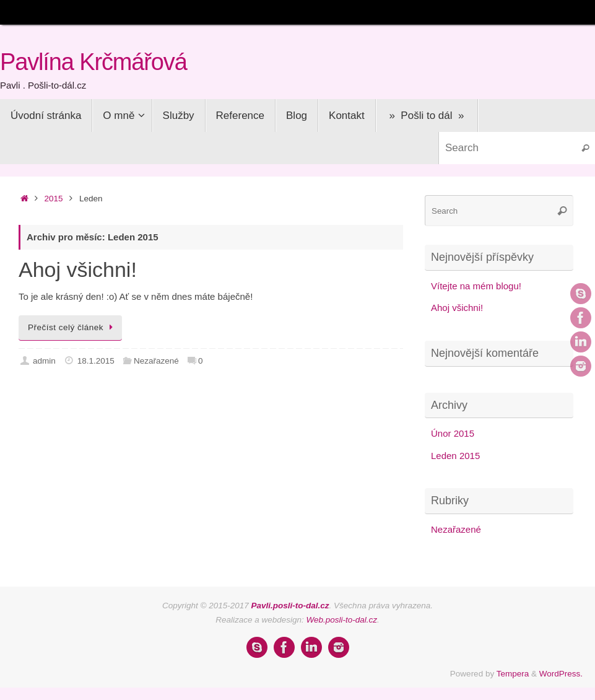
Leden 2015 (455, 456)
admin (44, 361)
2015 (54, 199)
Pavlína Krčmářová (93, 62)
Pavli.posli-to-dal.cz (290, 606)
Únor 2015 (453, 433)
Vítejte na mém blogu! (476, 286)
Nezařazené (156, 361)
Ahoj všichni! (78, 269)
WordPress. (561, 674)
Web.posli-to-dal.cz (342, 620)
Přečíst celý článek (72, 327)
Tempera (513, 674)
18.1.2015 (96, 361)
